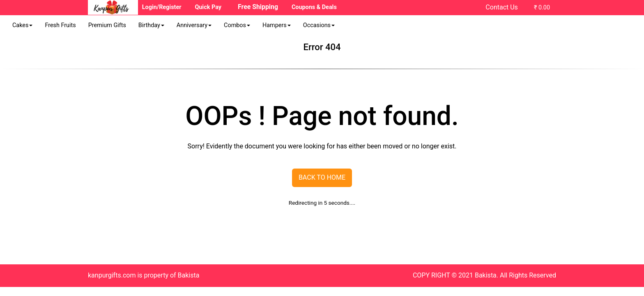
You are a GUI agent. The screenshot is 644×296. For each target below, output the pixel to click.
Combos (237, 25)
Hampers (277, 25)
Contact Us (502, 7)
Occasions (319, 25)
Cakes (22, 25)
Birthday (151, 25)
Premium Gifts (107, 25)
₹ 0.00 (542, 8)
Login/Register (162, 7)
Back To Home (322, 177)
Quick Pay (208, 7)
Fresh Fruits (60, 25)
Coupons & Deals (314, 7)
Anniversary (194, 25)
